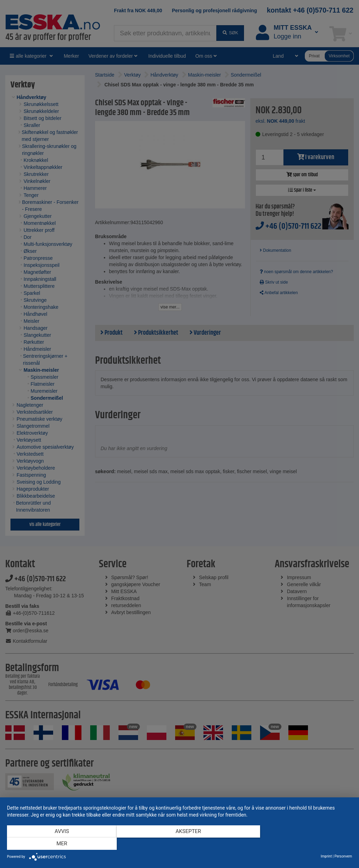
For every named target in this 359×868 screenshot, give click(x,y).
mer (300, 844)
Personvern (343, 856)
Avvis (59, 844)
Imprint (326, 856)
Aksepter (179, 844)
